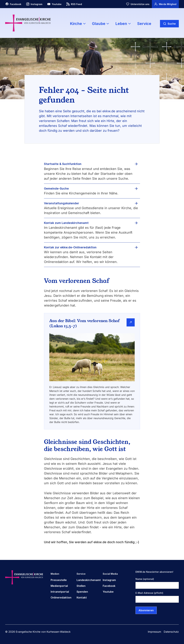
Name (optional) (145, 579)
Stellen (81, 586)
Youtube (108, 592)
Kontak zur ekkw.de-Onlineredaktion (70, 247)
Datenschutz (171, 632)
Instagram (109, 580)
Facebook (109, 586)
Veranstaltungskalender (61, 203)
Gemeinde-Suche (56, 189)
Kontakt (82, 598)
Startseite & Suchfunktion (63, 164)
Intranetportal (60, 592)
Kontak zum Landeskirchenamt (66, 223)
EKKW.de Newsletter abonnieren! (154, 572)
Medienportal (59, 586)
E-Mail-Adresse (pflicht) (149, 593)
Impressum (154, 632)
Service (144, 24)
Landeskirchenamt (89, 580)
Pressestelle (59, 580)
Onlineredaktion (61, 598)
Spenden (82, 592)
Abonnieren (146, 610)
